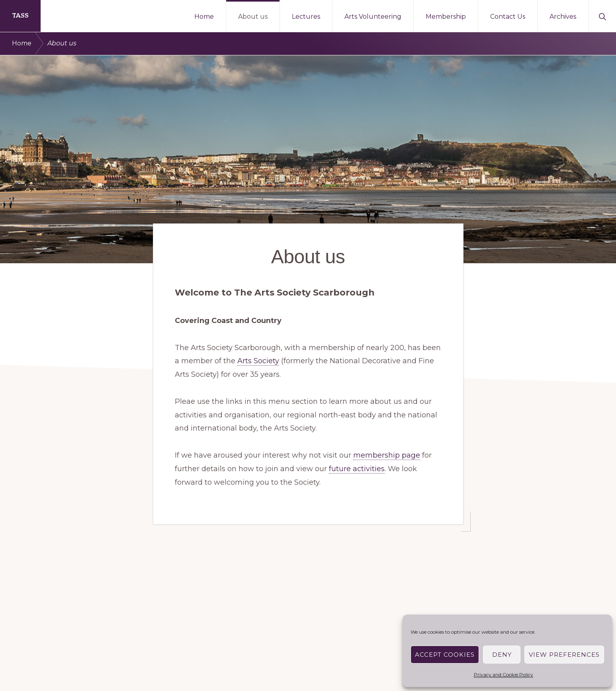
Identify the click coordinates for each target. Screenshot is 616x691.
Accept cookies (445, 655)
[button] (602, 16)
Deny (502, 655)
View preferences (564, 655)
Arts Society (258, 361)
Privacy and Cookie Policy (504, 674)
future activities (357, 469)
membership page (387, 455)
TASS (20, 16)
